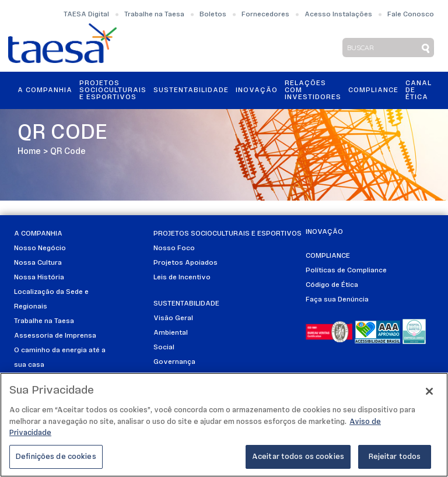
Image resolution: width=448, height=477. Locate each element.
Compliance (373, 90)
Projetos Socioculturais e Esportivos (113, 90)
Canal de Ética (419, 90)
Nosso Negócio (40, 248)
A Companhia (45, 90)
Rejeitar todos (395, 460)
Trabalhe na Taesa (154, 15)
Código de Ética (332, 285)
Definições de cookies (56, 460)
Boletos (213, 15)
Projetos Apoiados (185, 263)
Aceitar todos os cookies (298, 460)
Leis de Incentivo (182, 278)
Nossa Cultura (38, 263)
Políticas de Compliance (346, 271)
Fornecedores (265, 15)
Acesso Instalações (338, 15)
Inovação (257, 90)
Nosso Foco (174, 248)
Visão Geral (173, 318)
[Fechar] (429, 394)
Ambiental (171, 333)
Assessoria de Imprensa (55, 336)
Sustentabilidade (191, 90)
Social (164, 348)
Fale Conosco (411, 15)
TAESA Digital (86, 15)
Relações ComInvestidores (313, 90)
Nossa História (39, 278)
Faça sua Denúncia (337, 300)
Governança (174, 362)
